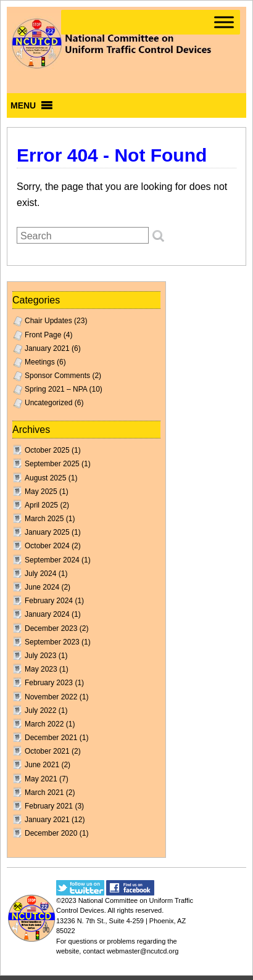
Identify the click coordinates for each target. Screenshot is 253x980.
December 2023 (51, 628)
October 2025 (47, 450)
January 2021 (47, 348)
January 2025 (47, 532)
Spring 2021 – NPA (56, 389)
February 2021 (49, 806)
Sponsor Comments (57, 376)
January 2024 (47, 614)
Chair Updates (48, 321)
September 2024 (52, 560)
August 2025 (45, 478)
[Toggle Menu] (224, 22)
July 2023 (40, 656)
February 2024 (49, 601)
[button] (23, 105)
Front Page (43, 335)
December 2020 (51, 833)
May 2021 (41, 779)
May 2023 (41, 669)
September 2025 (52, 464)
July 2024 (40, 574)
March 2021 (44, 793)
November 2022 (51, 697)
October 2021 (47, 751)
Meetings (40, 362)
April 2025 (41, 505)
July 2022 (40, 710)
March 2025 (44, 519)
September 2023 (52, 642)
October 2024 (47, 546)
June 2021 (42, 765)
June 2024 (42, 587)
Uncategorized (48, 403)
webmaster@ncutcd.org (143, 951)
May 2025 (41, 492)
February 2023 (49, 683)
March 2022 (44, 724)
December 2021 (51, 738)
